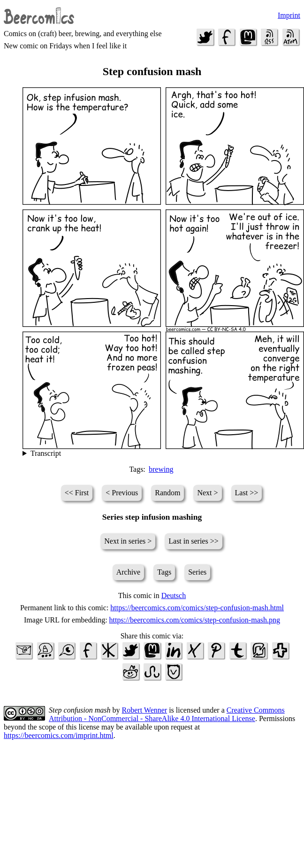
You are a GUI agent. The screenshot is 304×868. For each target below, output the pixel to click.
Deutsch (174, 595)
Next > (207, 493)
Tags (164, 572)
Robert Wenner (145, 710)
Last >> (247, 493)
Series (197, 572)
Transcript (46, 453)
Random (167, 493)
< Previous (122, 493)
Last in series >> (193, 541)
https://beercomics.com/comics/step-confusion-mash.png (195, 620)
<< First (77, 493)
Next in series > (128, 541)
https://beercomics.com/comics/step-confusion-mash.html (197, 608)
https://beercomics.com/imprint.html (59, 735)
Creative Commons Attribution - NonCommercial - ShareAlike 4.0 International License (167, 714)
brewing (161, 469)
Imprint (289, 15)
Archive (129, 572)
